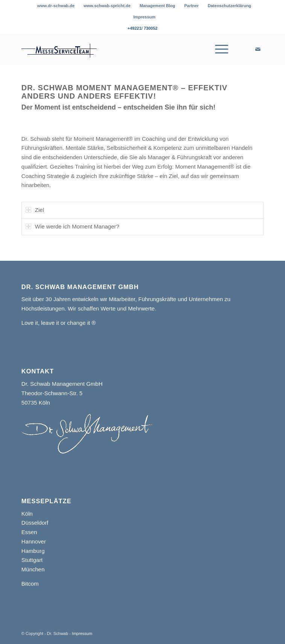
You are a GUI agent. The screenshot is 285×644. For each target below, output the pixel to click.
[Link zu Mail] (258, 49)
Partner (192, 6)
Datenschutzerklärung (230, 6)
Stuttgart (32, 560)
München (33, 569)
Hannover (34, 541)
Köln (27, 514)
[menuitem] (56, 6)
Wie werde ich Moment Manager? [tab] (72, 226)
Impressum (145, 17)
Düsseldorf (35, 523)
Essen (29, 532)
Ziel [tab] (35, 210)
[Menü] (220, 49)
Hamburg (33, 551)
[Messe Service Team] (118, 49)
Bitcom (30, 584)
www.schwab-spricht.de (107, 6)
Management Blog (157, 6)
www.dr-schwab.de (56, 6)
